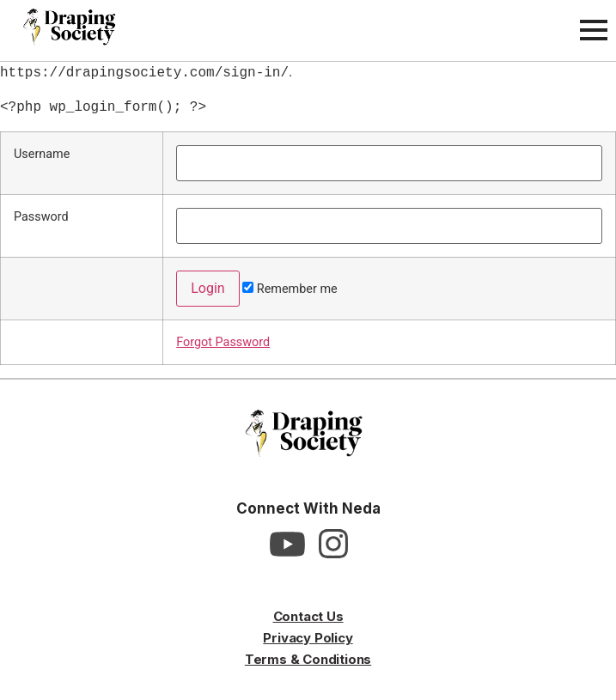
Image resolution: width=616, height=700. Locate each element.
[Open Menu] (594, 30)
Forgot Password (223, 342)
